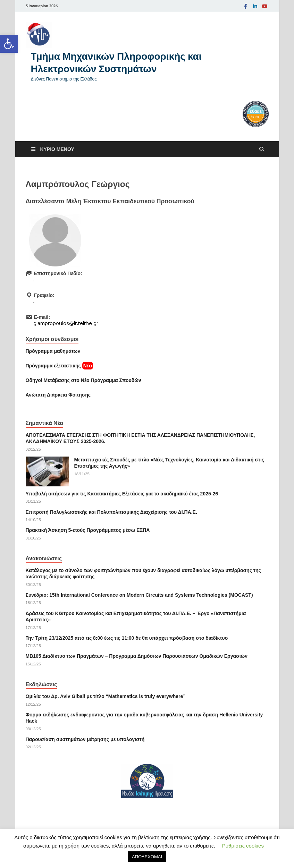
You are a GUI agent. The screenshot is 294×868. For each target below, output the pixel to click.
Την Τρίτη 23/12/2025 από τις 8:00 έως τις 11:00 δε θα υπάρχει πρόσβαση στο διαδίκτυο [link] (127, 638)
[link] (9, 44)
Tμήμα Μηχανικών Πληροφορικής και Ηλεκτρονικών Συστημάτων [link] (116, 62)
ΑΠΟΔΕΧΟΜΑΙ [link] (147, 857)
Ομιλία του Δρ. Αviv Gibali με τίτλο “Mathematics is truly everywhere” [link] (106, 696)
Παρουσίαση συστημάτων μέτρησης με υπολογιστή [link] (85, 739)
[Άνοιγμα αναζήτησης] (262, 149)
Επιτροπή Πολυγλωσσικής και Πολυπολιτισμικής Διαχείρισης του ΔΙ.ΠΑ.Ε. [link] (111, 512)
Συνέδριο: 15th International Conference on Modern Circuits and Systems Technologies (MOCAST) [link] (139, 595)
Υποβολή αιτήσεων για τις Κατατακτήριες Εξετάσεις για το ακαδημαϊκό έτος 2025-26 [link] (122, 494)
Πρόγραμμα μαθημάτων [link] (53, 351)
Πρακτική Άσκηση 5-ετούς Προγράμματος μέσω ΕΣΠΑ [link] (88, 530)
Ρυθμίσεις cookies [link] (243, 846)
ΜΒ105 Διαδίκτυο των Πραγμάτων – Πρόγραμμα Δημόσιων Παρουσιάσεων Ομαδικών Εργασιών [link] (137, 656)
